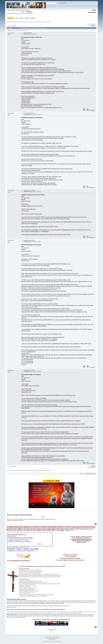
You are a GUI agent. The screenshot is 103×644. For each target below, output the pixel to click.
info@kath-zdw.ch (12, 607)
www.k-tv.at (20, 557)
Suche (9, 515)
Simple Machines (57, 637)
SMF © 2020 (51, 637)
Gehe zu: (82, 474)
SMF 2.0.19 (46, 637)
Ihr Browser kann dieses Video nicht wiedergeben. (51, 495)
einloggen (20, 10)
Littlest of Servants (28, 33)
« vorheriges (89, 24)
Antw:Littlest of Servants (29, 113)
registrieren (27, 10)
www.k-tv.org (19, 556)
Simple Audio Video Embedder (52, 638)
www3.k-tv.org (19, 554)
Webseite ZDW (63, 3)
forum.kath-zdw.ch (59, 609)
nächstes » (94, 24)
